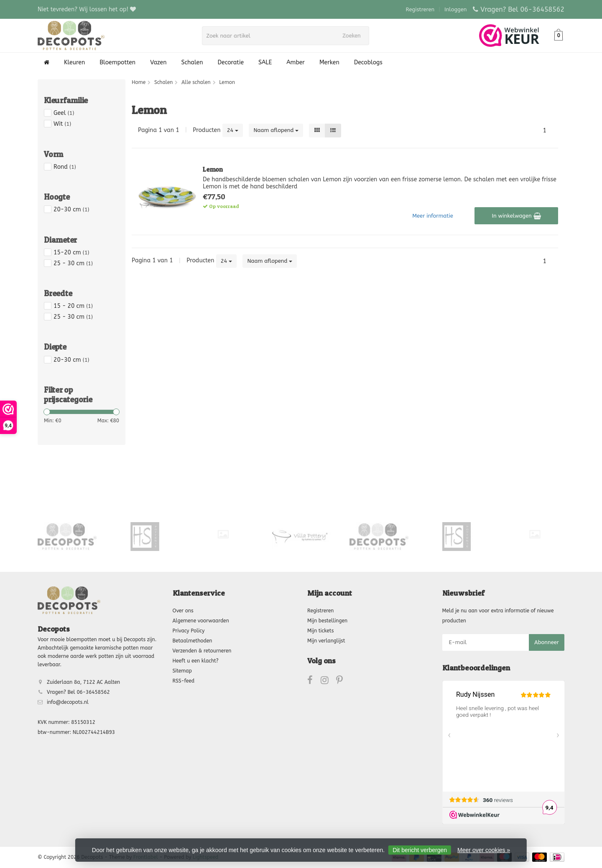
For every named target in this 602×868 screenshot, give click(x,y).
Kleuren (74, 62)
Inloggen (455, 9)
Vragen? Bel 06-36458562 (522, 9)
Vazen (158, 62)
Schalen (192, 62)
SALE (265, 62)
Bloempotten (117, 62)
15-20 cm (71, 253)
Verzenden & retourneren (202, 651)
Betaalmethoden (193, 641)
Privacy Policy (189, 631)
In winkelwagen (516, 216)
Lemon (213, 169)
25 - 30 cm (73, 263)
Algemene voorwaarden (201, 621)
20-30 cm (71, 209)
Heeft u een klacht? (196, 661)
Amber (296, 62)
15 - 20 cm (73, 306)
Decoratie (231, 62)
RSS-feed (184, 681)
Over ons (183, 611)
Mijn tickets (320, 631)
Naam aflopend (276, 130)
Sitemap (182, 671)
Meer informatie (433, 216)
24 (233, 130)
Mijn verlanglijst (326, 641)
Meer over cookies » (484, 850)
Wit (62, 124)
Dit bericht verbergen (420, 850)
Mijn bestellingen (327, 621)
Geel (64, 113)
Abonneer (547, 642)
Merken (329, 62)
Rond (65, 167)
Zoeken (354, 36)
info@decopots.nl (68, 702)
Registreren (420, 9)
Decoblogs (368, 62)
